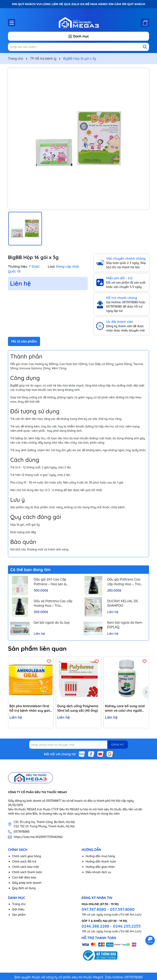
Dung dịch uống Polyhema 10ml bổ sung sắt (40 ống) (78, 708)
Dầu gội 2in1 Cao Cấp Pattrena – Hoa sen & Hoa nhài (50, 582)
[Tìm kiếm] (145, 47)
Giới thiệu (18, 909)
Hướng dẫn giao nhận (100, 867)
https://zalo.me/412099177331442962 (38, 837)
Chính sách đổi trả (24, 862)
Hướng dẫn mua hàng (100, 856)
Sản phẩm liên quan (37, 648)
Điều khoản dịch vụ (98, 872)
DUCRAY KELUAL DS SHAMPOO (123, 603)
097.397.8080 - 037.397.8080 (108, 909)
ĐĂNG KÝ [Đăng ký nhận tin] (118, 744)
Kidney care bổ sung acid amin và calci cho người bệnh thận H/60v (125, 708)
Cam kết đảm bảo (24, 877)
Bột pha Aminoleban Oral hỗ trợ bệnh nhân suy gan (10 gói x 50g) (30, 708)
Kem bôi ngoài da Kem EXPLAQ (125, 625)
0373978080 (22, 832)
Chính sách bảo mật (25, 867)
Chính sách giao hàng (26, 856)
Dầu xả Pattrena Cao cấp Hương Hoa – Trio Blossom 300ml (53, 603)
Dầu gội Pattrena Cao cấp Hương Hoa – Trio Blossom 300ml (124, 582)
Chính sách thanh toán (27, 872)
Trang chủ (19, 904)
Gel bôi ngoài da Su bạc (52, 623)
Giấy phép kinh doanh (27, 883)
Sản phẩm (19, 915)
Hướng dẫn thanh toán (101, 862)
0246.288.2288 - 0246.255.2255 (111, 926)
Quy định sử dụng (24, 888)
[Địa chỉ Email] (79, 745)
